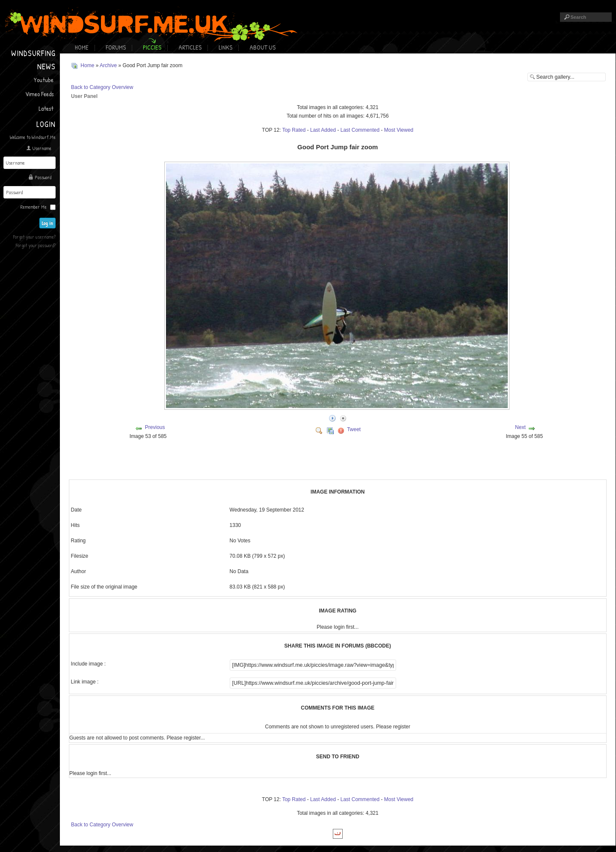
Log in (48, 223)
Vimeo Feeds (39, 94)
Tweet (354, 429)
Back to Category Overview (102, 87)
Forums (116, 47)
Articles (190, 47)
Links (225, 47)
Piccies (152, 47)
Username (42, 148)
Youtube (44, 80)
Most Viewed (399, 130)
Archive (108, 65)
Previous (155, 427)
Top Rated (294, 130)
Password (43, 177)
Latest (46, 108)
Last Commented (360, 130)
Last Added (323, 130)
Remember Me (34, 207)
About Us (262, 47)
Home (82, 47)
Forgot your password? (36, 245)
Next (520, 427)
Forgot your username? (34, 237)
